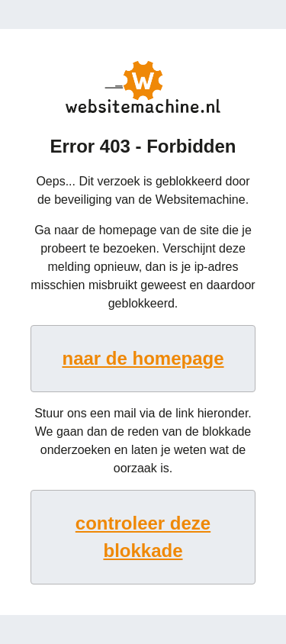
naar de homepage (143, 358)
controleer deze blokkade (143, 537)
